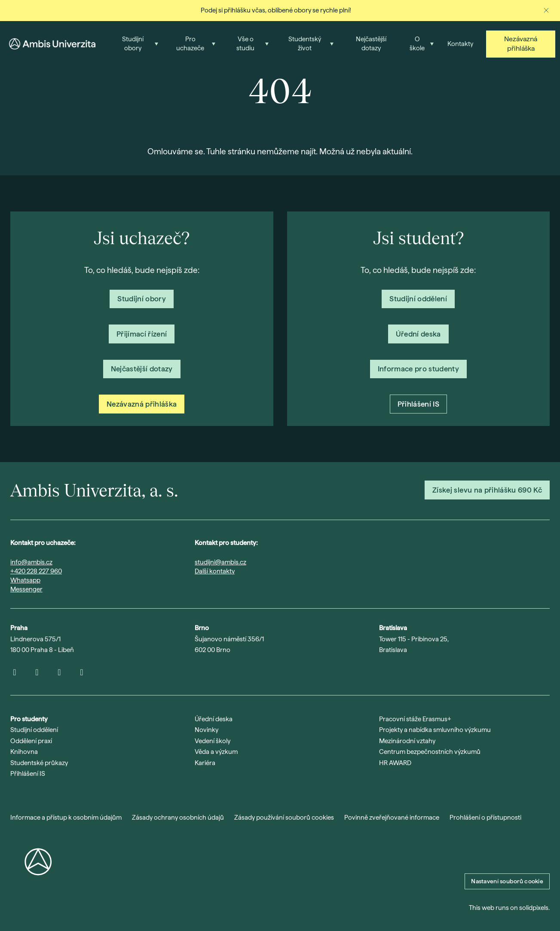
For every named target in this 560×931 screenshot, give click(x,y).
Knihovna (24, 752)
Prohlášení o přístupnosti (485, 818)
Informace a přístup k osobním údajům (66, 818)
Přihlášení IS (28, 774)
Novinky (207, 730)
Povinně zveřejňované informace (392, 818)
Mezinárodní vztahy (407, 741)
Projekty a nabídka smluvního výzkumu (435, 730)
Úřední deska (214, 719)
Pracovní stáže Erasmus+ (415, 719)
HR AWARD (395, 763)
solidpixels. (534, 908)
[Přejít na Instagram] (15, 672)
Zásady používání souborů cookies (284, 818)
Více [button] (465, 41)
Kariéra (205, 763)
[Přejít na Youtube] (37, 672)
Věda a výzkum (216, 752)
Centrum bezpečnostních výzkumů (430, 752)
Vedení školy (213, 741)
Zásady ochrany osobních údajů (178, 818)
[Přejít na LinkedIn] (59, 672)
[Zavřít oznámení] (546, 10)
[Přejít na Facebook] (82, 672)
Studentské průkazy (39, 763)
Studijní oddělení (34, 730)
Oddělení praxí (31, 741)
